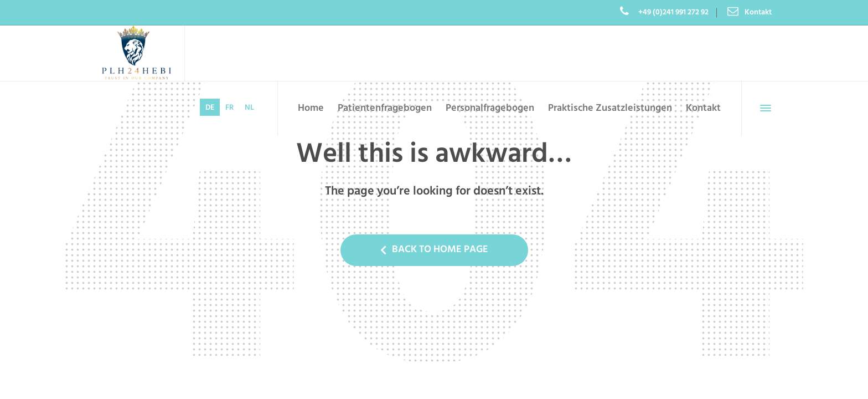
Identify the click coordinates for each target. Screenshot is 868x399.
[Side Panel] (763, 108)
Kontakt (758, 12)
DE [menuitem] (210, 108)
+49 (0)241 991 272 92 (673, 12)
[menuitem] (210, 107)
